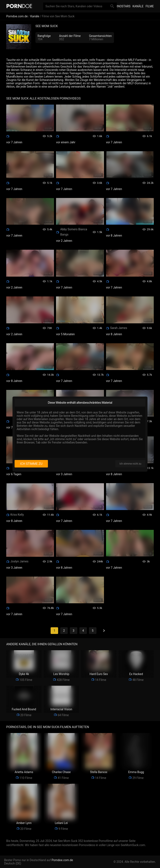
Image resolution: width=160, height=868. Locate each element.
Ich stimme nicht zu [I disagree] (130, 464)
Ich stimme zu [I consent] (31, 464)
